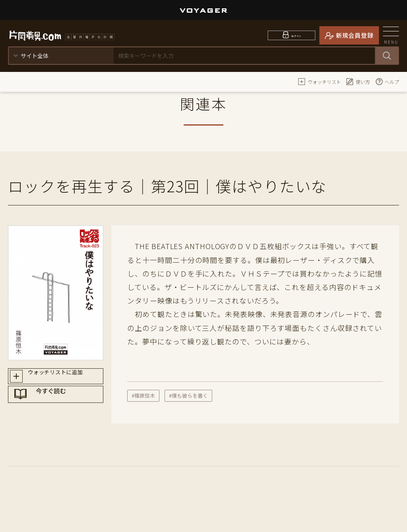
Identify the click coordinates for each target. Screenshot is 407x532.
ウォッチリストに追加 (63, 378)
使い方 (358, 81)
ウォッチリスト (320, 81)
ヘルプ (387, 81)
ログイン (297, 35)
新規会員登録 (355, 35)
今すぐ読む (63, 406)
